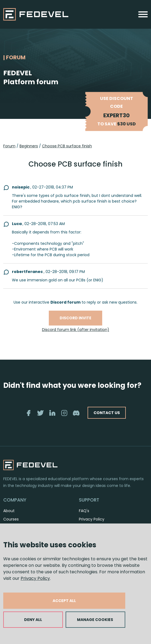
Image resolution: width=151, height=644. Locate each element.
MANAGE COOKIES (95, 620)
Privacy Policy (35, 578)
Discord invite (75, 318)
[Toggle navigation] (143, 14)
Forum (9, 146)
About (9, 511)
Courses (11, 519)
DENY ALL (33, 620)
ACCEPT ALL (64, 601)
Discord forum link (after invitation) (76, 330)
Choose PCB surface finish (67, 146)
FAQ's (84, 511)
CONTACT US (107, 413)
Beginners (29, 146)
